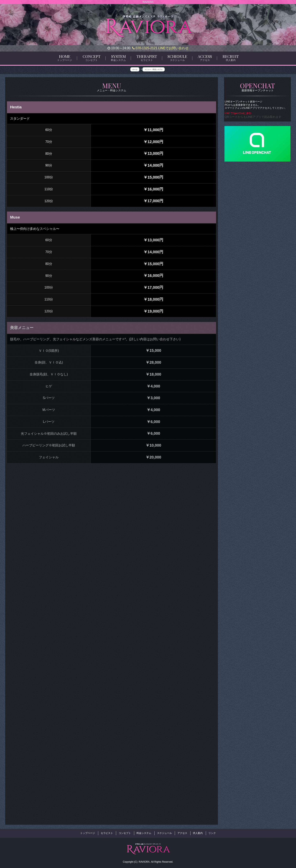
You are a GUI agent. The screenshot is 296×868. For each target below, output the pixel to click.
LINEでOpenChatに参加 (238, 113)
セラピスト (107, 832)
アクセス (182, 832)
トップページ (88, 832)
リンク (212, 832)
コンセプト (125, 832)
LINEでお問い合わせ (173, 48)
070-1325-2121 (145, 48)
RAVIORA (144, 860)
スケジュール (164, 832)
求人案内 (198, 832)
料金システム (144, 832)
